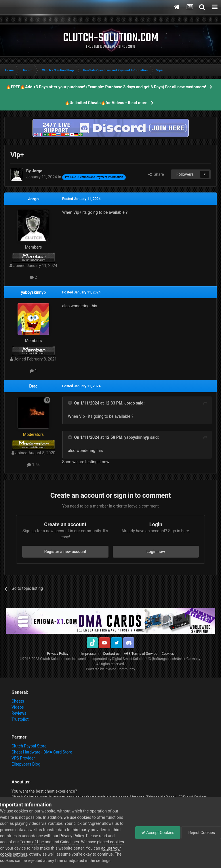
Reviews (19, 713)
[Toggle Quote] (71, 403)
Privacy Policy (58, 654)
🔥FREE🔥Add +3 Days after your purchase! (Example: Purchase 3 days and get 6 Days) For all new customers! (106, 87)
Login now (156, 552)
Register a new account (65, 552)
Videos (18, 707)
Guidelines (69, 842)
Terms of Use (32, 842)
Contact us (111, 654)
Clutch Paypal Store (29, 746)
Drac (34, 386)
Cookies (168, 654)
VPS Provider (23, 758)
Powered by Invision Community (111, 669)
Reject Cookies (201, 833)
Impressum (90, 654)
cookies (117, 842)
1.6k (33, 465)
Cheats (18, 701)
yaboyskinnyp (33, 292)
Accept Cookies (158, 833)
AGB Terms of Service (141, 654)
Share (156, 174)
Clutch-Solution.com (56, 659)
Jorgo (34, 199)
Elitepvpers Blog (26, 764)
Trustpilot (20, 719)
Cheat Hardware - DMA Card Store (42, 752)
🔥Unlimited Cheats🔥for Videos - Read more (106, 103)
